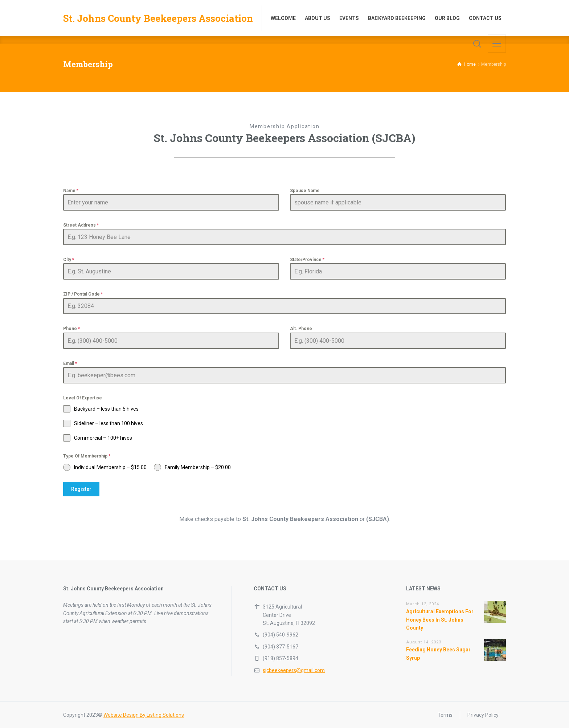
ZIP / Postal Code (83, 294)
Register (81, 489)
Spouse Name (305, 191)
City (69, 260)
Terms (445, 715)
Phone (71, 329)
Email (70, 363)
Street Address (81, 225)
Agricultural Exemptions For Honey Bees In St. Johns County (440, 620)
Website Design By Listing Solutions (144, 715)
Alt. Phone (301, 329)
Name (71, 191)
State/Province (307, 260)
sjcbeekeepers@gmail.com (294, 670)
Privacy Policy (483, 715)
